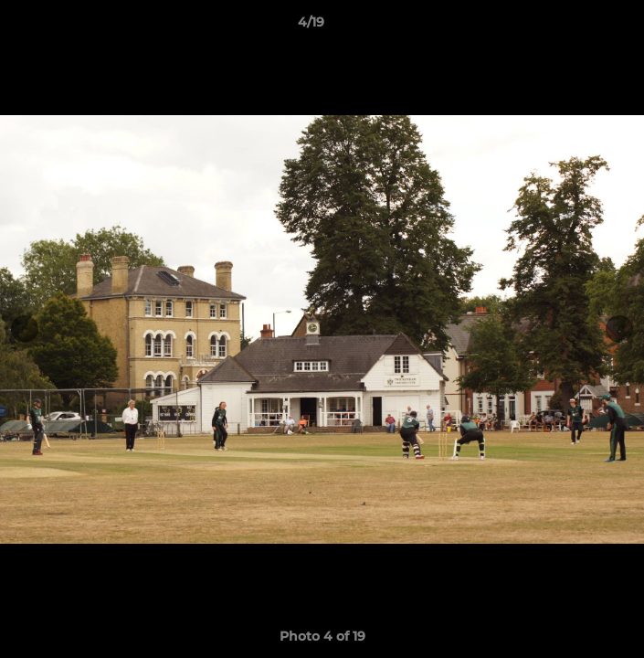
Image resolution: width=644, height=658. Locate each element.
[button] (578, 27)
